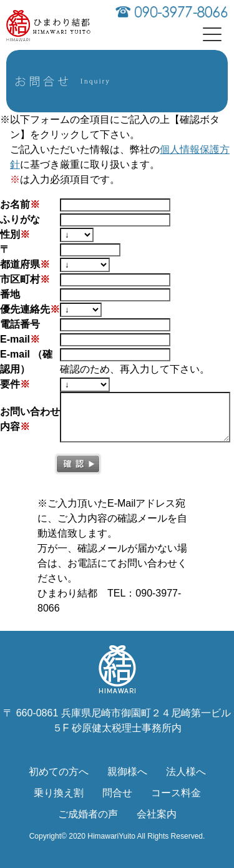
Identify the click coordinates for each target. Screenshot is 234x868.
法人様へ (186, 772)
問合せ (117, 793)
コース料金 (176, 793)
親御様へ (127, 772)
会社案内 (157, 814)
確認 (78, 464)
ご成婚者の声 (88, 814)
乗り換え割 (59, 793)
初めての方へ (59, 772)
